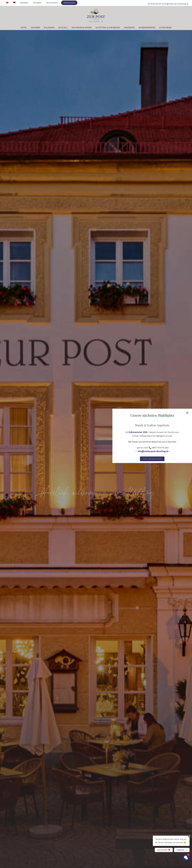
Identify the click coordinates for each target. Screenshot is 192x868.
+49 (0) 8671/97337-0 (155, 4)
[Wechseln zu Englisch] (7, 3)
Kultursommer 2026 (138, 432)
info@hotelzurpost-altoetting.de (176, 4)
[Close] (187, 413)
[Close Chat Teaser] (189, 836)
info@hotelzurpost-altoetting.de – (154, 451)
